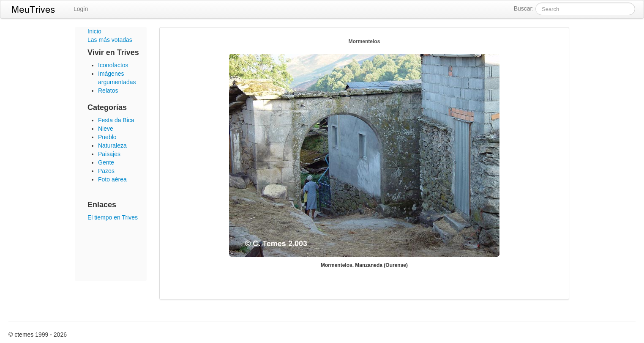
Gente (106, 162)
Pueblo (107, 137)
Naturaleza (112, 145)
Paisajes (109, 154)
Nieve (106, 129)
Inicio (94, 31)
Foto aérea (112, 179)
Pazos (106, 171)
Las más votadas (110, 40)
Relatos (108, 91)
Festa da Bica (116, 120)
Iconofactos (113, 65)
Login (81, 9)
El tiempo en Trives (113, 217)
